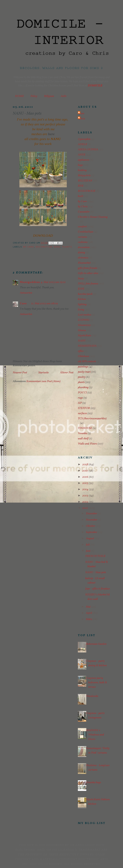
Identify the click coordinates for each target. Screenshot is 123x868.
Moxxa (82, 330)
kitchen (82, 299)
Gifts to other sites (88, 273)
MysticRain (84, 336)
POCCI (82, 393)
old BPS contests (87, 362)
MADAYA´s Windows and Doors (95, 735)
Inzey (81, 279)
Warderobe (92, 696)
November (92, 520)
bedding (82, 170)
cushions (83, 242)
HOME (19, 96)
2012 (86, 502)
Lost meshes (85, 315)
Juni (88, 551)
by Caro (29, 247)
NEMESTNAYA (87, 346)
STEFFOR (84, 408)
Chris (82, 119)
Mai (89, 607)
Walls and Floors (87, 444)
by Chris (83, 207)
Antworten (26, 293)
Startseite (44, 373)
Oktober (91, 526)
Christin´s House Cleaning (93, 217)
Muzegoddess (30, 282)
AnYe (64, 96)
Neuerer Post (20, 373)
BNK (81, 186)
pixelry (82, 377)
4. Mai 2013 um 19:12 (53, 282)
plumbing (83, 387)
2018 (86, 465)
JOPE (81, 289)
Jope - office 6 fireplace (98, 589)
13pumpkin (84, 139)
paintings (83, 367)
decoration (44, 247)
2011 (85, 508)
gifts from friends (88, 268)
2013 (86, 496)
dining (81, 253)
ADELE (83, 144)
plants (67, 247)
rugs (80, 398)
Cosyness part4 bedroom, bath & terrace (97, 683)
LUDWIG (84, 320)
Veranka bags (93, 782)
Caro (23, 304)
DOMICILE (95, 86)
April (89, 613)
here (51, 134)
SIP (80, 403)
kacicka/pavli (85, 294)
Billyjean (49, 96)
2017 (85, 471)
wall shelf (83, 439)
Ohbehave (83, 356)
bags (80, 165)
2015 (85, 483)
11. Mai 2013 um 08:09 (44, 304)
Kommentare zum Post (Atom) (43, 381)
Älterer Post (67, 373)
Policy (34, 96)
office (81, 351)
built (81, 196)
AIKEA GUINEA (88, 150)
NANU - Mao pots (96, 572)
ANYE (82, 155)
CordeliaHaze (86, 232)
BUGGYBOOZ (87, 191)
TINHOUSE (85, 428)
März (89, 619)
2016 (86, 477)
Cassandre (84, 212)
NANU (57, 247)
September (92, 532)
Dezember (92, 514)
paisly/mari (84, 372)
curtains (82, 237)
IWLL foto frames (88, 284)
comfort (82, 227)
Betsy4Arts (84, 175)
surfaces (82, 413)
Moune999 (84, 325)
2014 (86, 489)
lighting (82, 304)
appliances (84, 160)
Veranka (83, 433)
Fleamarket (84, 263)
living (81, 310)
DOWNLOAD (43, 236)
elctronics (83, 258)
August (90, 538)
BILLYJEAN (85, 181)
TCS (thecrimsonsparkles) (92, 419)
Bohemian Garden (96, 644)
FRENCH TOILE (95, 556)
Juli (88, 545)
